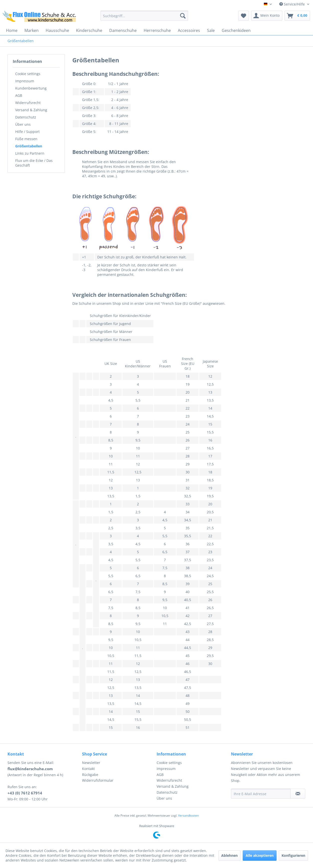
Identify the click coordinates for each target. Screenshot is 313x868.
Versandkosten (188, 815)
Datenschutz (26, 117)
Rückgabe (90, 775)
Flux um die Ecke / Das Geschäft (34, 163)
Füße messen (26, 139)
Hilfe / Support (27, 132)
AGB (19, 95)
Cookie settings (28, 74)
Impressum (25, 81)
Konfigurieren (293, 855)
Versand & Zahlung (31, 110)
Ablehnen (229, 855)
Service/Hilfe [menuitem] (293, 4)
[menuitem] (144, 16)
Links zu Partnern (30, 153)
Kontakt (88, 769)
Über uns (23, 124)
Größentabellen (29, 146)
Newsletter (91, 763)
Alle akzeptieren (260, 855)
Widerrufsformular (98, 780)
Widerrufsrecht (28, 103)
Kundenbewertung (31, 88)
